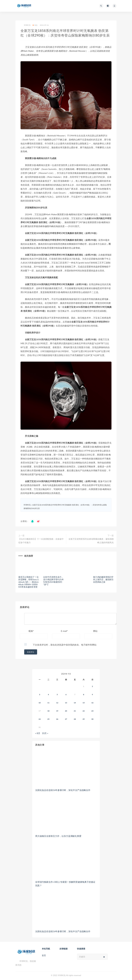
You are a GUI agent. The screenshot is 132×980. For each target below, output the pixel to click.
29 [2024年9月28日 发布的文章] (84, 719)
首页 (44, 955)
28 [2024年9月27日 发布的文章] (75, 719)
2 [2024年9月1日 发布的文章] (92, 686)
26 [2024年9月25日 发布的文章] (57, 719)
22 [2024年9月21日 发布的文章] (84, 711)
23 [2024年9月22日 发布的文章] (92, 711)
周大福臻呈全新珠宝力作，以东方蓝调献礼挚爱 (58, 836)
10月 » (45, 733)
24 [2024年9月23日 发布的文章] (40, 719)
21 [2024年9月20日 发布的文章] (75, 711)
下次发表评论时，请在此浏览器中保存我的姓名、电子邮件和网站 (65, 645)
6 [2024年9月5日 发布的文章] (66, 694)
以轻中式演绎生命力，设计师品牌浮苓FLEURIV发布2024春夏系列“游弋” (53, 581)
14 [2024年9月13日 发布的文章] (75, 703)
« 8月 (38, 733)
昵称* (31, 631)
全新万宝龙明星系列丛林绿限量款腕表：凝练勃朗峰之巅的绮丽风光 (91, 541)
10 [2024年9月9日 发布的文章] (40, 703)
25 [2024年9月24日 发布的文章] (48, 719)
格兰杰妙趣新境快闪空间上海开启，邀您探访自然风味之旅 (103, 579)
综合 (35, 25)
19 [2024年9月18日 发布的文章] (57, 711)
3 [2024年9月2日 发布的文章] (40, 694)
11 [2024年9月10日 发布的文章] (48, 703)
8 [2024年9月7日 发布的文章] (84, 694)
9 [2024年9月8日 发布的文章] (92, 694)
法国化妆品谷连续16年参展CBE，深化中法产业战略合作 (63, 790)
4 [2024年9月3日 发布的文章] (48, 694)
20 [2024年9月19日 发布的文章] (66, 711)
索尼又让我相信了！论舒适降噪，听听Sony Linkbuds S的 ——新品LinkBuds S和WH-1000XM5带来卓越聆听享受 (29, 582)
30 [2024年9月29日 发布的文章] (92, 719)
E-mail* (64, 631)
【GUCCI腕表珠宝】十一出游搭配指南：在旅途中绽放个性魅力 (41, 541)
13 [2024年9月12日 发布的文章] (66, 703)
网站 (95, 631)
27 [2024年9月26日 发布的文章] (66, 719)
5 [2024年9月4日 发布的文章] (57, 694)
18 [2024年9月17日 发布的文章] (48, 711)
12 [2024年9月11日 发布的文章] (57, 703)
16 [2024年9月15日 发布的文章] (92, 703)
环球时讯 (26, 25)
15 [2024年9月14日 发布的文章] (84, 703)
